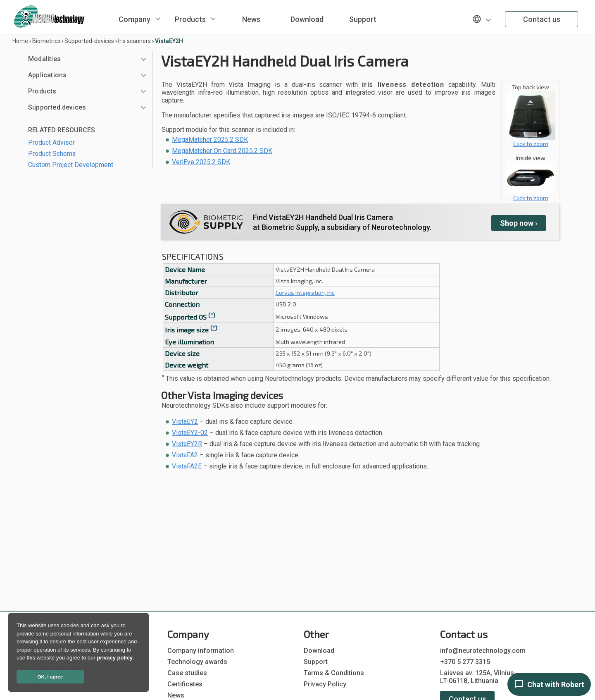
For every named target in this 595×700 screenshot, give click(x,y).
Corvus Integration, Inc (305, 293)
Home (20, 41)
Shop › (519, 223)
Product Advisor (51, 142)
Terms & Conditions (334, 673)
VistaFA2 (185, 455)
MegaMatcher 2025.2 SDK (210, 140)
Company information (201, 651)
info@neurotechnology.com (483, 651)
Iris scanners (134, 41)
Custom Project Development (71, 165)
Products (190, 19)
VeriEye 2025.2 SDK (201, 162)
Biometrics (46, 41)
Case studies (187, 673)
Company (134, 19)
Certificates (185, 684)
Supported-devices (89, 41)
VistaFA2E (187, 466)
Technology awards (197, 662)
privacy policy (115, 658)
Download (307, 19)
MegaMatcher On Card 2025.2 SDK (222, 151)
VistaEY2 (185, 422)
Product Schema (52, 154)
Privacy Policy (325, 684)
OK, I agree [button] (50, 677)
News (251, 19)
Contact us (542, 19)
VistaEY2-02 (190, 433)
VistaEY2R (187, 444)
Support (363, 19)
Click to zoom (531, 141)
